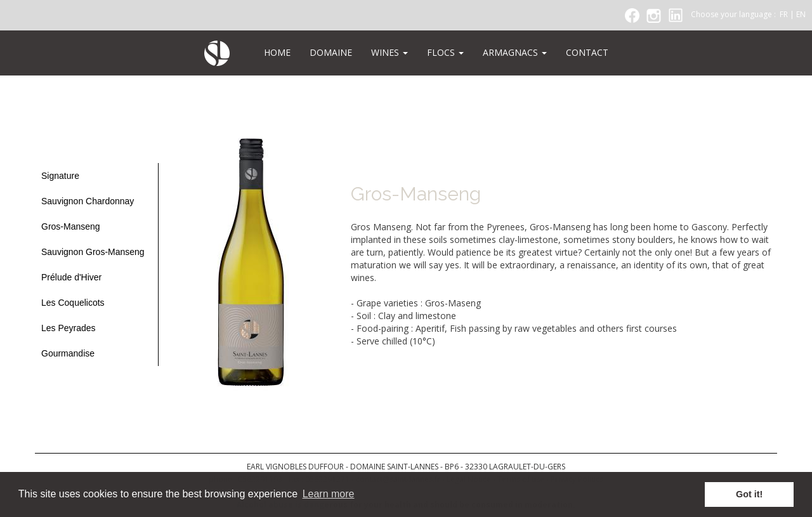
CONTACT (587, 52)
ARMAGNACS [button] (515, 52)
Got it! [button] (749, 494)
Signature (60, 176)
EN (801, 14)
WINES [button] (390, 52)
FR (784, 14)
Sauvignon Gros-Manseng (93, 252)
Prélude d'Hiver (71, 277)
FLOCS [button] (445, 52)
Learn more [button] (329, 494)
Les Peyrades (69, 328)
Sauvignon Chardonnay (88, 201)
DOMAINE (331, 52)
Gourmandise (68, 353)
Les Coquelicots (73, 303)
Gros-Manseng (71, 226)
